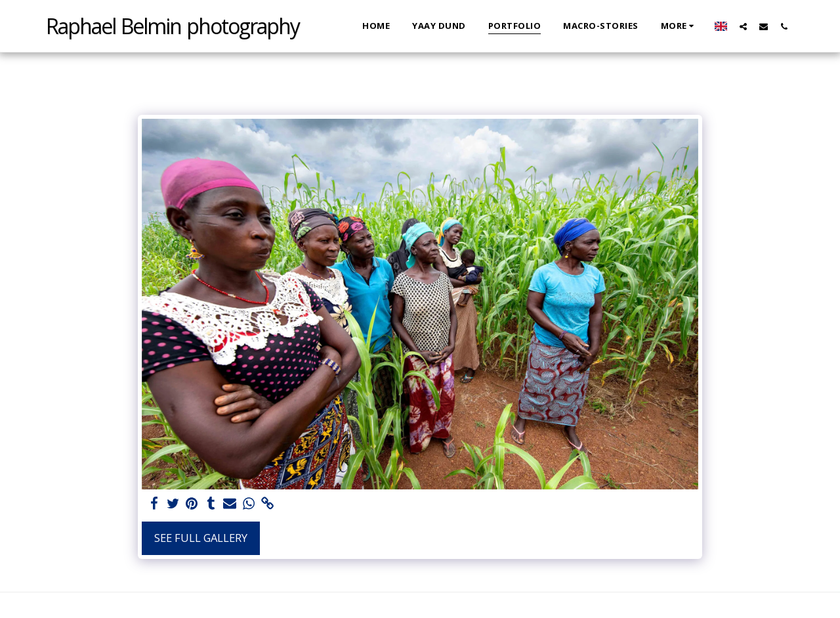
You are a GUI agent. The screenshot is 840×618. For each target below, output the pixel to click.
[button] (743, 26)
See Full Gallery (201, 538)
